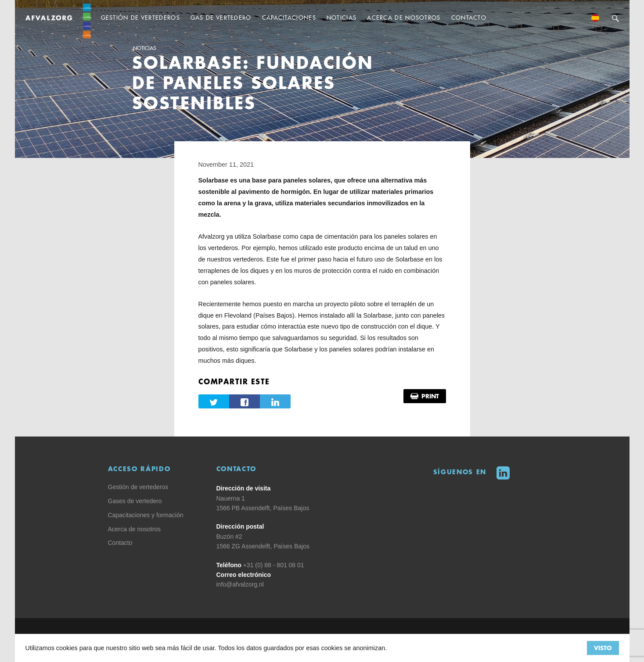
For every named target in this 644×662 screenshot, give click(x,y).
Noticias (144, 48)
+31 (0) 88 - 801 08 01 (274, 565)
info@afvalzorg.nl (240, 584)
